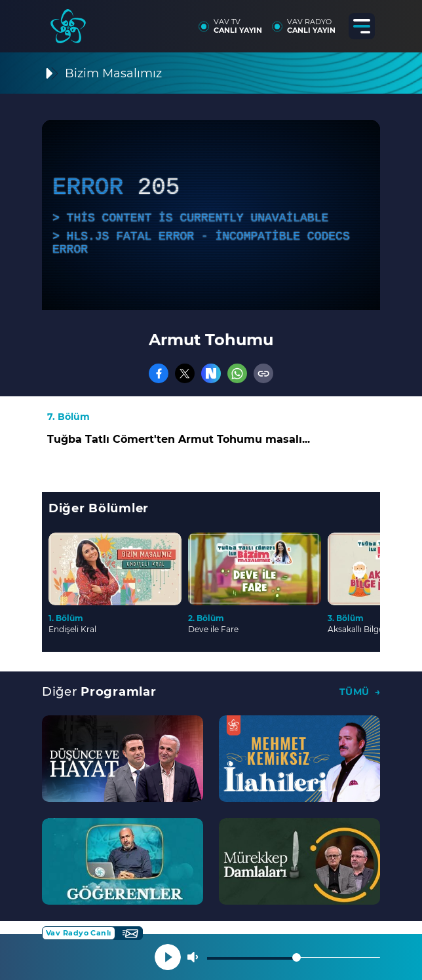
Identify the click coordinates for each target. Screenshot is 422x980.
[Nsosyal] (211, 373)
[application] (211, 215)
